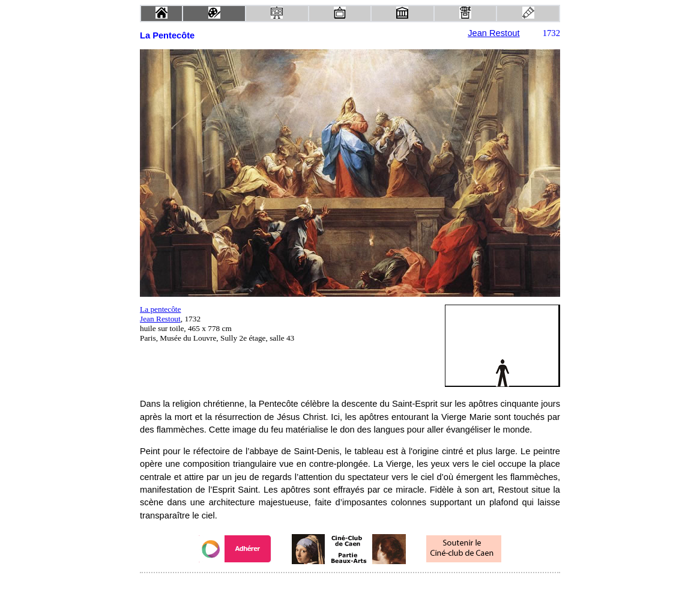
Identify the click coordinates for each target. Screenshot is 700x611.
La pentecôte (160, 309)
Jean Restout (493, 33)
